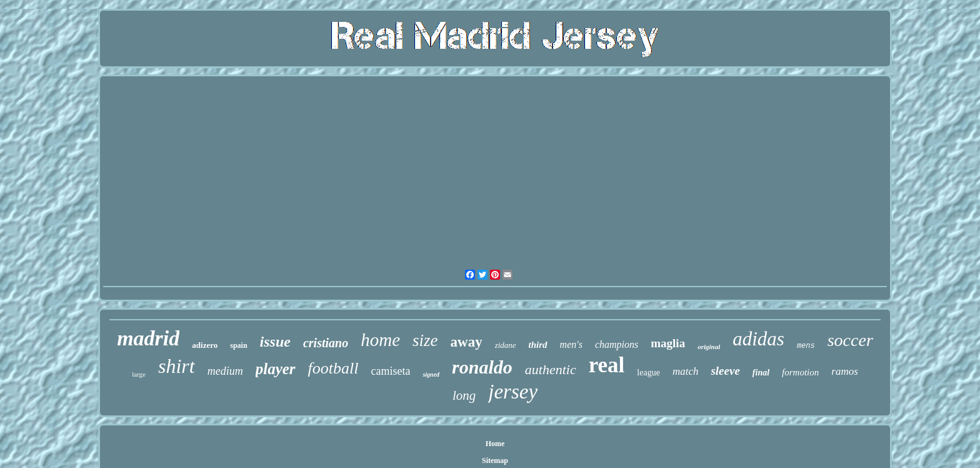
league (648, 373)
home (380, 340)
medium (225, 371)
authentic (551, 369)
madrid (148, 338)
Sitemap (495, 460)
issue (275, 342)
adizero (205, 345)
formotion (800, 372)
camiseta (390, 371)
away (467, 342)
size (425, 340)
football (333, 368)
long (464, 395)
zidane (506, 345)
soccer (850, 340)
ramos (845, 371)
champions (617, 344)
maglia (668, 343)
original (709, 347)
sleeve (725, 371)
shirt (177, 366)
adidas (758, 339)
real (607, 365)
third (538, 345)
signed (431, 374)
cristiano (326, 343)
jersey (513, 392)
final (761, 373)
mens (806, 346)
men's (571, 344)
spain (238, 345)
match (686, 371)
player (276, 369)
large (139, 374)
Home (495, 444)
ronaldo (482, 367)
